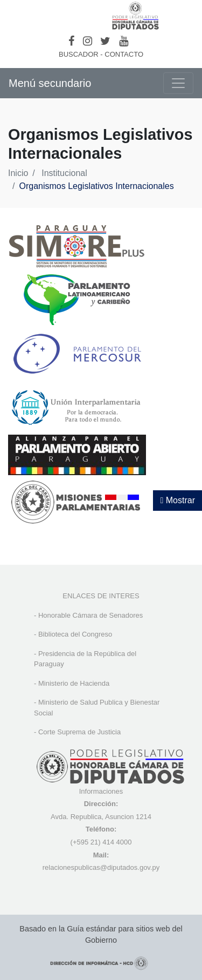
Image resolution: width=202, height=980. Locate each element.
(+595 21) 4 (89, 842)
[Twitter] (105, 41)
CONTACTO (124, 54)
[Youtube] (124, 41)
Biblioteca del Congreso (75, 634)
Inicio (18, 173)
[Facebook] (71, 41)
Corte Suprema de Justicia (79, 732)
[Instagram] (88, 41)
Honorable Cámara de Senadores (90, 615)
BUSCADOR (79, 54)
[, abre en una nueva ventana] (77, 299)
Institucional (64, 173)
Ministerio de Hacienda (74, 683)
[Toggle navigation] (178, 83)
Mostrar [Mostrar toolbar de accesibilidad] (177, 500)
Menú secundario (50, 83)
